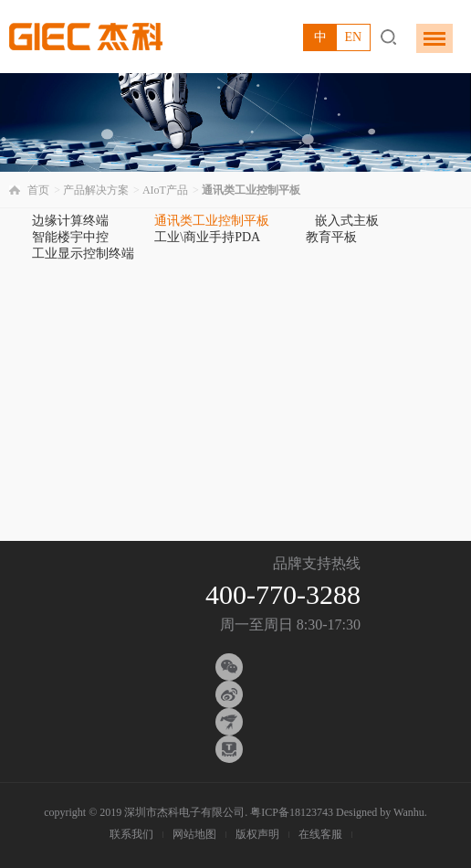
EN (353, 37)
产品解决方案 (96, 190)
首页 (38, 190)
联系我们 (131, 834)
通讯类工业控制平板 (212, 221)
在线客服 (320, 834)
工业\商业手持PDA (207, 237)
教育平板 (331, 237)
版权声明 (257, 834)
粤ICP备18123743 (292, 812)
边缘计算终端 (70, 221)
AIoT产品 (165, 190)
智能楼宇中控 (70, 237)
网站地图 (194, 834)
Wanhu (409, 812)
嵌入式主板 (347, 221)
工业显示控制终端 (83, 254)
